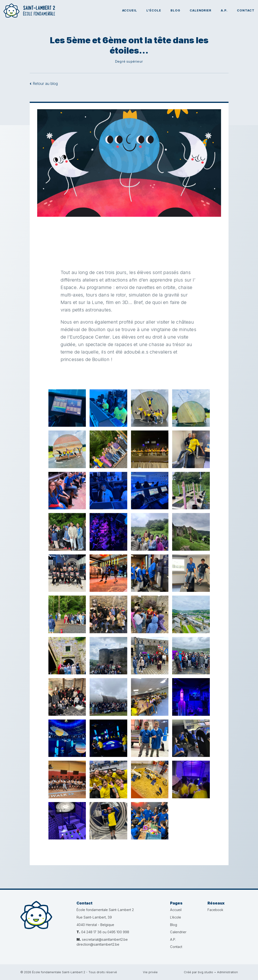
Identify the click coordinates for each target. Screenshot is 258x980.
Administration (227, 972)
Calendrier (201, 10)
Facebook (215, 910)
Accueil (130, 10)
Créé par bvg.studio (198, 972)
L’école (176, 917)
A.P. (224, 10)
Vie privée (150, 972)
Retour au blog (44, 83)
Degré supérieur (129, 61)
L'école (154, 10)
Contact (246, 10)
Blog (175, 10)
